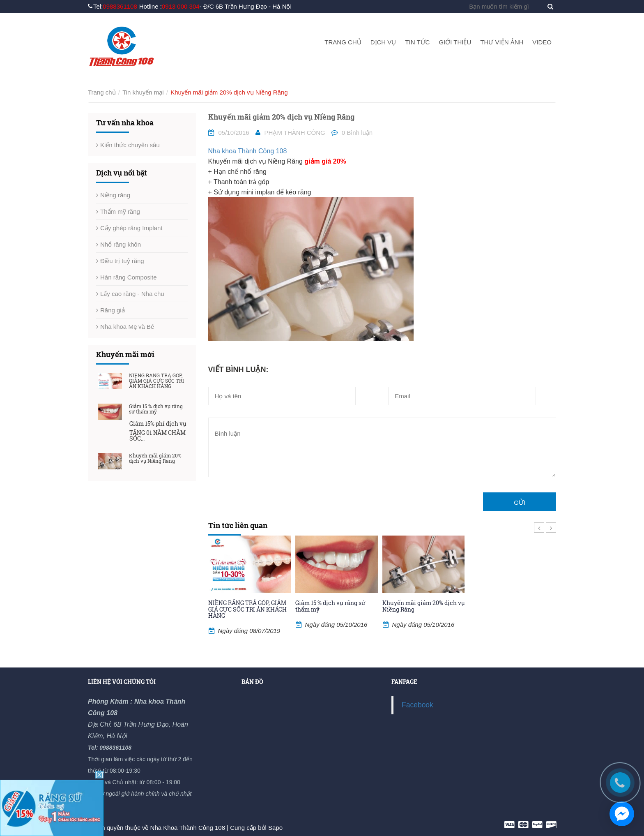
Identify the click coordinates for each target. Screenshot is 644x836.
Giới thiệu (455, 42)
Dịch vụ (383, 42)
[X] (99, 775)
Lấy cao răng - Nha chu (132, 294)
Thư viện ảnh (502, 42)
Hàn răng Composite (129, 277)
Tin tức (417, 42)
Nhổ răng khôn (121, 244)
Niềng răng (115, 195)
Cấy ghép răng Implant (131, 228)
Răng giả (113, 310)
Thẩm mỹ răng (120, 211)
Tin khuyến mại (143, 92)
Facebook (417, 705)
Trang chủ (343, 42)
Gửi (520, 502)
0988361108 (120, 6)
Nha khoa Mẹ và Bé (127, 327)
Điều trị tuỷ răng (122, 261)
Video (542, 42)
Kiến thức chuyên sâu (130, 145)
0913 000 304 (181, 6)
